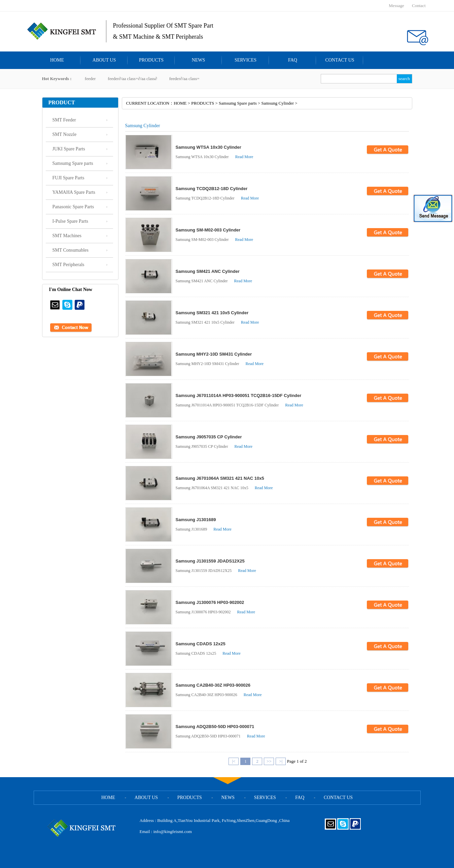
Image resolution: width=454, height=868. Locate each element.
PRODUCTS (151, 60)
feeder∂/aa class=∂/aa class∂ (132, 79)
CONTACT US (340, 60)
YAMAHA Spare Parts (74, 192)
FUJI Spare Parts (68, 178)
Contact (419, 6)
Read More (244, 157)
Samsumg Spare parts (73, 163)
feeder (90, 79)
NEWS (199, 60)
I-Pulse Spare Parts (71, 221)
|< (234, 761)
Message (396, 6)
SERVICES (246, 60)
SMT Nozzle (65, 134)
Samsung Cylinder (278, 103)
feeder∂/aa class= (184, 79)
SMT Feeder (64, 120)
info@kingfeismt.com (173, 831)
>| (281, 761)
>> (269, 761)
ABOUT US (104, 60)
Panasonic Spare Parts (73, 207)
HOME (57, 60)
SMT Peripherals (68, 265)
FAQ (293, 60)
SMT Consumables (71, 250)
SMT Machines (67, 236)
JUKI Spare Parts (69, 149)
